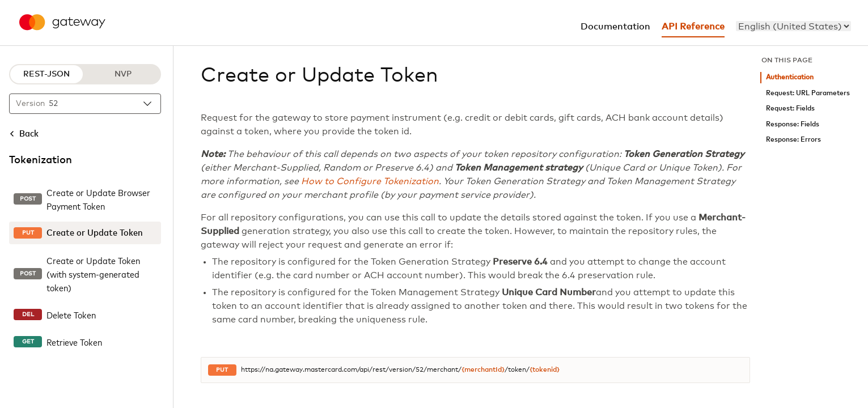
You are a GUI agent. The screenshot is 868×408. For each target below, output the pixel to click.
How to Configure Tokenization (370, 181)
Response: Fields (793, 124)
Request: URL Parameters (808, 93)
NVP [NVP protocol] (123, 74)
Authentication (790, 77)
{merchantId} (483, 370)
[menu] (793, 26)
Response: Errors (793, 140)
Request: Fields (790, 109)
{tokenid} (545, 370)
